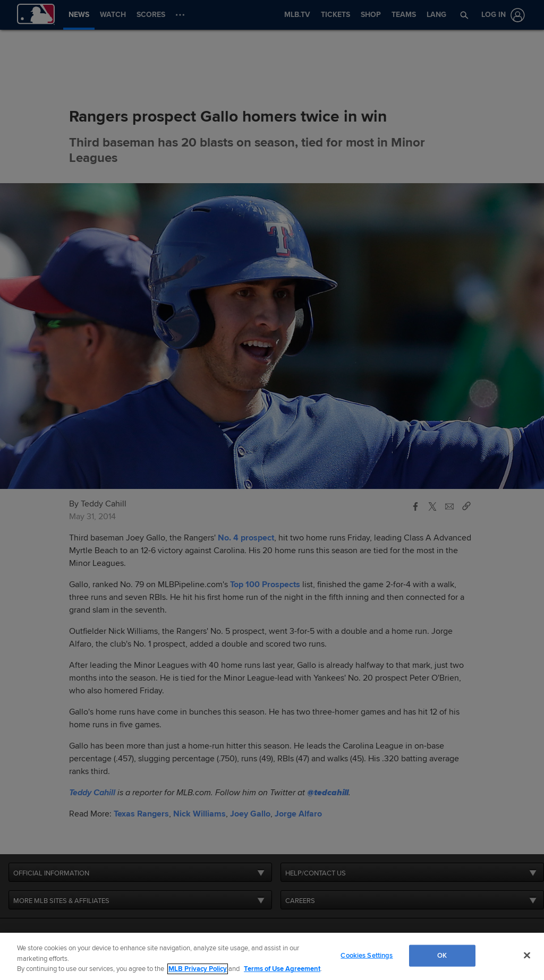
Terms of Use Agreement (282, 969)
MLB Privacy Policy (198, 969)
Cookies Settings (367, 955)
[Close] (527, 955)
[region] (272, 956)
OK (442, 955)
